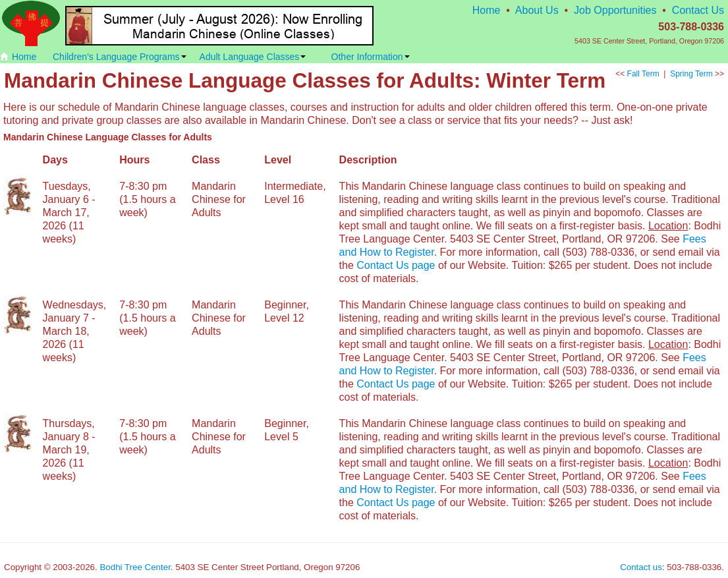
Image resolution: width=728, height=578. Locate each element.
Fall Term (643, 74)
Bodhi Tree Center (135, 567)
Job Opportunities (615, 10)
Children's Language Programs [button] (120, 57)
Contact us (641, 567)
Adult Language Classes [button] (253, 57)
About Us (537, 10)
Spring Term (691, 74)
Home (487, 10)
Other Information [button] (371, 57)
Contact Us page (396, 265)
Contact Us (698, 10)
